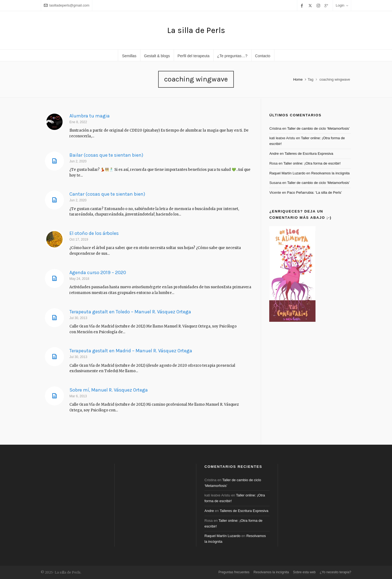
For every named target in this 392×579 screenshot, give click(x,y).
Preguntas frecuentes (234, 572)
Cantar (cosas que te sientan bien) (107, 194)
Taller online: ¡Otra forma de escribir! (312, 163)
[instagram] (319, 5)
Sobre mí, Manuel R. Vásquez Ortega (109, 390)
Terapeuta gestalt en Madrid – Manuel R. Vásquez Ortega (131, 351)
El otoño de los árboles (94, 233)
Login (342, 5)
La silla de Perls (196, 30)
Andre (274, 154)
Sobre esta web (304, 572)
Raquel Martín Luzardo (287, 173)
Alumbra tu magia (90, 116)
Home (298, 79)
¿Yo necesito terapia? (336, 572)
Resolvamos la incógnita (330, 173)
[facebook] (303, 6)
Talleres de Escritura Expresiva (309, 154)
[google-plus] (327, 6)
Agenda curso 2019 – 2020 (98, 272)
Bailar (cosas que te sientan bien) (106, 155)
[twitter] (311, 5)
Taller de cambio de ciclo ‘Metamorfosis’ (318, 128)
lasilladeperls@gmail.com (67, 5)
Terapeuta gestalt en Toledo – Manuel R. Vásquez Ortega (130, 312)
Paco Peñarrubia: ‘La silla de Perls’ (314, 193)
